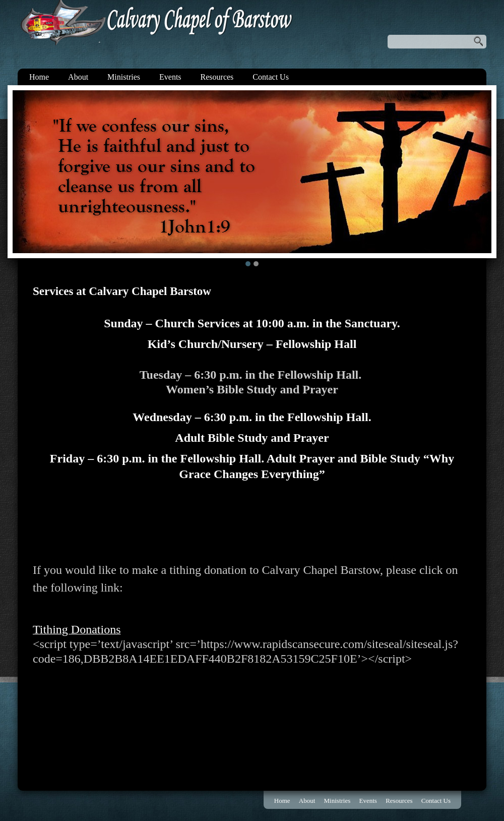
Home (39, 77)
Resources (217, 77)
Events (170, 77)
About (78, 77)
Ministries (124, 77)
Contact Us (271, 77)
